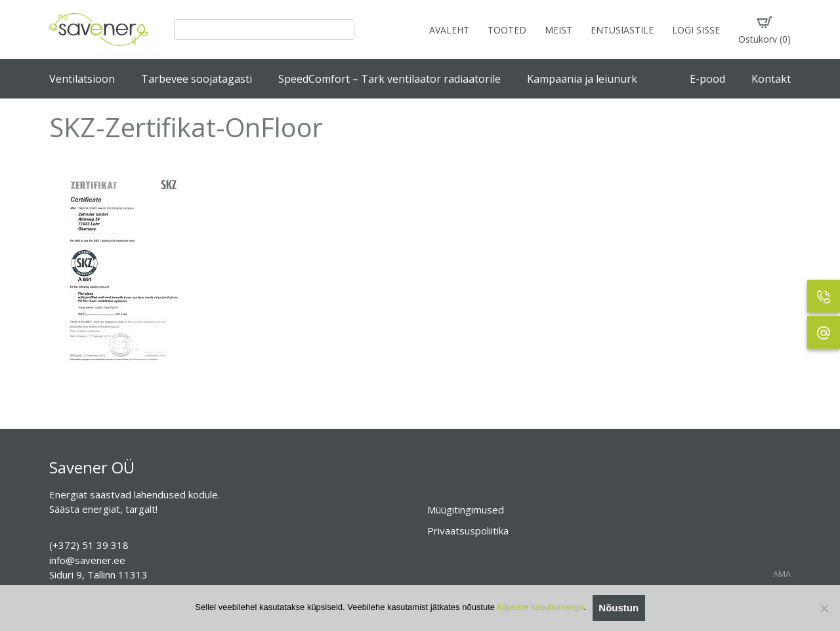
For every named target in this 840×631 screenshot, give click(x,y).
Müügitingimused (466, 510)
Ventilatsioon (82, 79)
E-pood (707, 79)
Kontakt (771, 79)
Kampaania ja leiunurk (582, 79)
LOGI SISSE (696, 30)
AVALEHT (449, 30)
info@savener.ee (87, 560)
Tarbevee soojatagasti (197, 79)
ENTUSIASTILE (622, 30)
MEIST (558, 30)
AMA (782, 574)
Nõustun (619, 608)
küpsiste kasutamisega (541, 607)
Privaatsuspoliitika (468, 531)
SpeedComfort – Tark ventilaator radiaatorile (389, 79)
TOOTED (507, 30)
